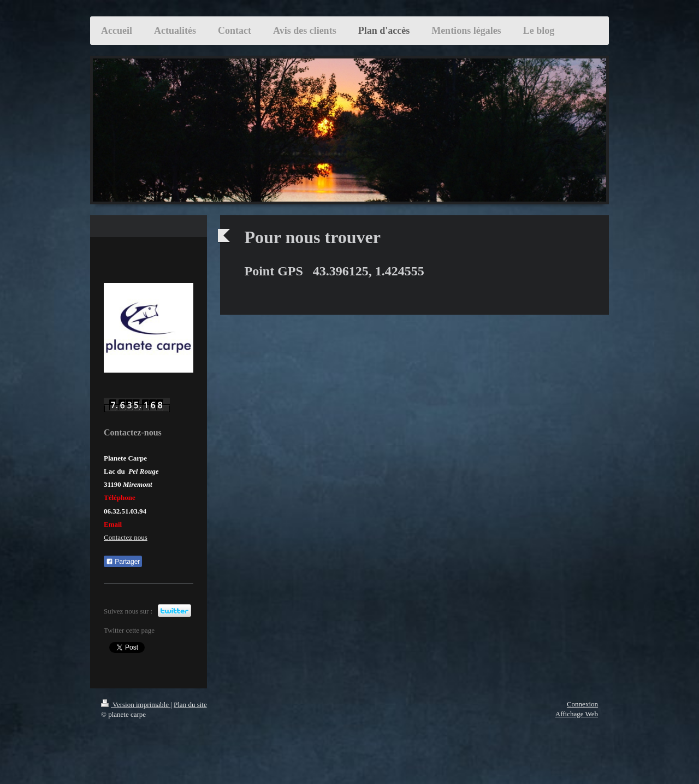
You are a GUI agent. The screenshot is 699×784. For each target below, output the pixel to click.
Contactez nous (126, 537)
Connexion (582, 704)
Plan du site (190, 705)
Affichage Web (577, 714)
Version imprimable (136, 705)
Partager (123, 562)
